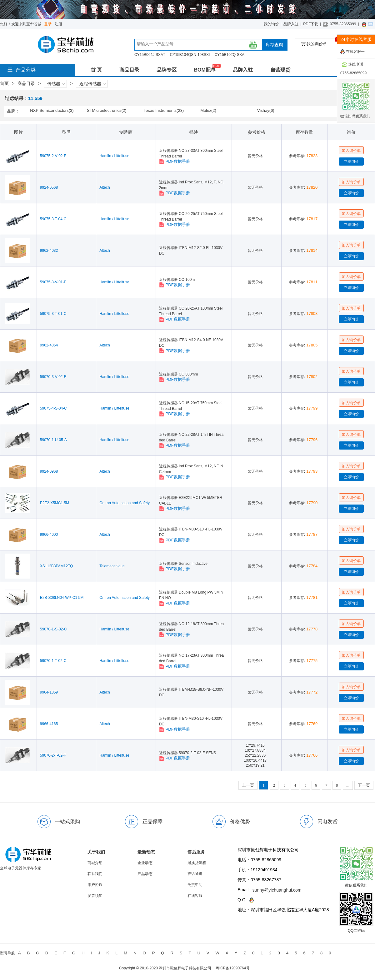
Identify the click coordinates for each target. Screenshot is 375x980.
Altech (105, 187)
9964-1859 (49, 692)
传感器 (56, 84)
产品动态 (145, 874)
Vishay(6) (266, 110)
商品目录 (129, 70)
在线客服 (195, 896)
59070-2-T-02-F (53, 755)
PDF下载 (311, 24)
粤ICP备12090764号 (233, 968)
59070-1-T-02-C (53, 661)
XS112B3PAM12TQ (57, 566)
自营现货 (280, 70)
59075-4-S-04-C (53, 408)
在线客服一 (352, 52)
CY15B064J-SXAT (150, 55)
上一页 (248, 785)
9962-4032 (49, 251)
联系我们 (95, 874)
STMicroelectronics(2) (107, 110)
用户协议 (95, 885)
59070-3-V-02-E (53, 377)
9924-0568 (49, 187)
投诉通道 (195, 874)
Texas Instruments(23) (164, 110)
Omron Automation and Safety (125, 503)
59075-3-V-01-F (53, 282)
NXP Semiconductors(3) (52, 110)
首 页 (96, 70)
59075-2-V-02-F (53, 156)
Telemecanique (112, 566)
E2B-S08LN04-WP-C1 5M (62, 598)
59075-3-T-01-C (53, 314)
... (348, 785)
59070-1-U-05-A (53, 440)
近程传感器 (92, 84)
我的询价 (271, 24)
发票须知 (95, 896)
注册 (58, 24)
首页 (4, 83)
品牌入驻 (291, 24)
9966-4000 (49, 535)
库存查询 (274, 45)
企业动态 (145, 863)
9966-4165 (49, 724)
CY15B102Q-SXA (230, 55)
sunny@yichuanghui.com (277, 890)
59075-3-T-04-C (53, 219)
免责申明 (195, 885)
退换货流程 (197, 863)
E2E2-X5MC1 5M (55, 503)
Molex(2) (208, 110)
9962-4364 (49, 345)
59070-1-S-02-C (53, 629)
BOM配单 (205, 70)
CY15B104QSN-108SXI (190, 55)
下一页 (364, 785)
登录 (48, 24)
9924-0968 (49, 471)
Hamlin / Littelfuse (114, 156)
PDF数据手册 (175, 162)
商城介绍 (95, 863)
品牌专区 (167, 70)
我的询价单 (320, 42)
